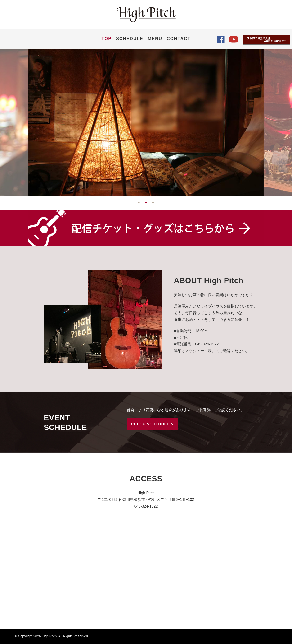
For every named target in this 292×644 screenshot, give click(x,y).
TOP (107, 39)
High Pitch (49, 636)
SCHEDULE (130, 39)
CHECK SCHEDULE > (152, 424)
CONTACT (179, 39)
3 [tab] (153, 202)
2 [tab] (146, 202)
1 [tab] (139, 202)
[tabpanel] (146, 123)
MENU (155, 39)
